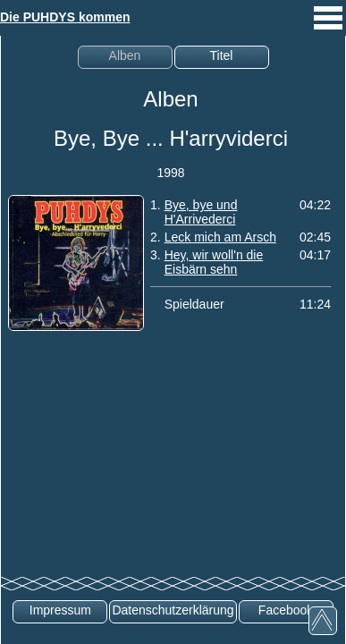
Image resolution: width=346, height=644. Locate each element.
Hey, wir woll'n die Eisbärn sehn (214, 262)
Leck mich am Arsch (220, 237)
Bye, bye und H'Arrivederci (201, 212)
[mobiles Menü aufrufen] (328, 31)
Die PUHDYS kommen (65, 17)
